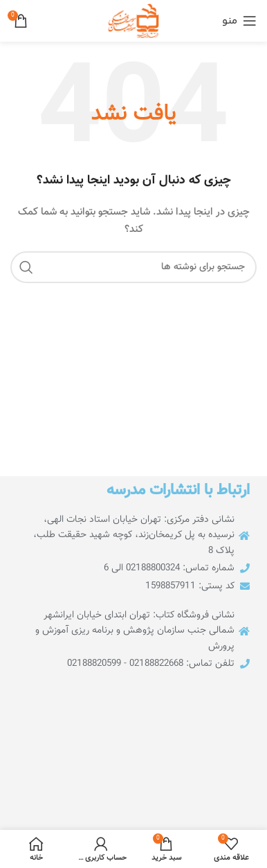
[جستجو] (133, 267)
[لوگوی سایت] (133, 21)
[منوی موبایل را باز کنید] (239, 21)
